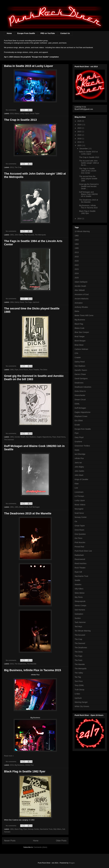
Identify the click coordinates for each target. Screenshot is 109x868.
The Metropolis (40, 235)
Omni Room (24, 370)
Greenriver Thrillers (82, 446)
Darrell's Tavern (81, 370)
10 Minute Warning (82, 231)
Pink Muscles (80, 542)
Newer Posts (10, 841)
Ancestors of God (82, 294)
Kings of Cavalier (81, 479)
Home (9, 33)
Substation (79, 614)
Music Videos (80, 505)
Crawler (78, 357)
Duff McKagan (34, 507)
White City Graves (82, 706)
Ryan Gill (78, 572)
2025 (80, 121)
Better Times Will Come (84, 315)
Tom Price (79, 681)
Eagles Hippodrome (44, 437)
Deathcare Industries (83, 387)
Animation (79, 303)
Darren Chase (80, 374)
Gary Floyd (79, 437)
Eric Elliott (79, 421)
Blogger (72, 863)
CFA (76, 353)
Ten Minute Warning (83, 631)
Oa (76, 521)
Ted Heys (78, 627)
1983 (12, 235)
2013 (12, 167)
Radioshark (79, 555)
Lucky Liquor (24, 113)
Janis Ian (78, 463)
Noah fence (61, 437)
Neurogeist (79, 509)
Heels (77, 450)
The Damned (9, 440)
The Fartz (78, 660)
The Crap (18, 167)
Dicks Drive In (80, 391)
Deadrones (79, 383)
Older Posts (61, 841)
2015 (12, 113)
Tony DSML (79, 685)
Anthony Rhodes (81, 307)
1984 (12, 302)
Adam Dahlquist (81, 282)
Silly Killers (57, 829)
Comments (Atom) (40, 847)
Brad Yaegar (80, 336)
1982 (12, 507)
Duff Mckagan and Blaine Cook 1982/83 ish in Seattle (88, 194)
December (84, 149)
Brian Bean (79, 345)
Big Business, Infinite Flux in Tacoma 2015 (33, 670)
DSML (77, 404)
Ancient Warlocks (82, 299)
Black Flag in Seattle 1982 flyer (25, 771)
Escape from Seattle (83, 429)
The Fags (28, 302)
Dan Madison (31, 437)
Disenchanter (80, 395)
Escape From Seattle (26, 33)
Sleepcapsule (80, 601)
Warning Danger (81, 702)
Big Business (19, 765)
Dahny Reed (19, 302)
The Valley (79, 673)
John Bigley (79, 467)
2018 (80, 139)
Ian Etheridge (80, 454)
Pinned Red (79, 547)
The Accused (29, 235)
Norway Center (33, 829)
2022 (80, 132)
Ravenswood (80, 559)
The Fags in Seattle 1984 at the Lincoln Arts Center (88, 171)
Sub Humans (80, 610)
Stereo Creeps (80, 605)
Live (76, 488)
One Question (80, 534)
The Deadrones (20, 664)
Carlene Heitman (81, 349)
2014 (80, 219)
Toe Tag (78, 677)
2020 (80, 135)
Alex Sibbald (80, 290)
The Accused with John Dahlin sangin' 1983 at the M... (89, 163)
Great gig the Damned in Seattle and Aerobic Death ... (89, 186)
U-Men (77, 694)
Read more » (9, 756)
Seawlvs (78, 584)
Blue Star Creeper (82, 332)
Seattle (77, 580)
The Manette (32, 664)
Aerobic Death (20, 437)
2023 (80, 128)
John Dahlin (19, 235)
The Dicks (44, 370)
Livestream (79, 492)
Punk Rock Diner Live (83, 551)
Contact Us (65, 33)
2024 (80, 125)
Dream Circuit (80, 400)
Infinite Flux (29, 765)
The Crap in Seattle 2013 (20, 120)
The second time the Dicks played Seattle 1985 (88, 179)
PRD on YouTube (48, 33)
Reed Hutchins (81, 563)
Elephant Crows (81, 416)
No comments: (11, 110)
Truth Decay (80, 690)
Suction (78, 618)
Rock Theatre (34, 370)
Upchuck (36, 302)
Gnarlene (78, 442)
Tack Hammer (80, 622)
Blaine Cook (24, 507)
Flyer (16, 370)
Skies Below (80, 593)
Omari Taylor (35, 113)
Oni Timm (78, 538)
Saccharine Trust (46, 829)
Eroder (77, 425)
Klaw (77, 484)
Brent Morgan (80, 341)
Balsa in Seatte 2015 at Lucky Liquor (29, 66)
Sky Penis (79, 597)
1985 (12, 370)
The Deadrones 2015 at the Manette (28, 513)
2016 (80, 142)
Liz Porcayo (79, 496)
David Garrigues (81, 379)
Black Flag (19, 829)
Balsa (17, 113)
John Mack (79, 475)
